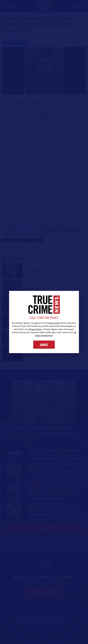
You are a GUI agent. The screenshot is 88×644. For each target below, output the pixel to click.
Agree (44, 345)
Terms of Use (53, 323)
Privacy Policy (35, 329)
